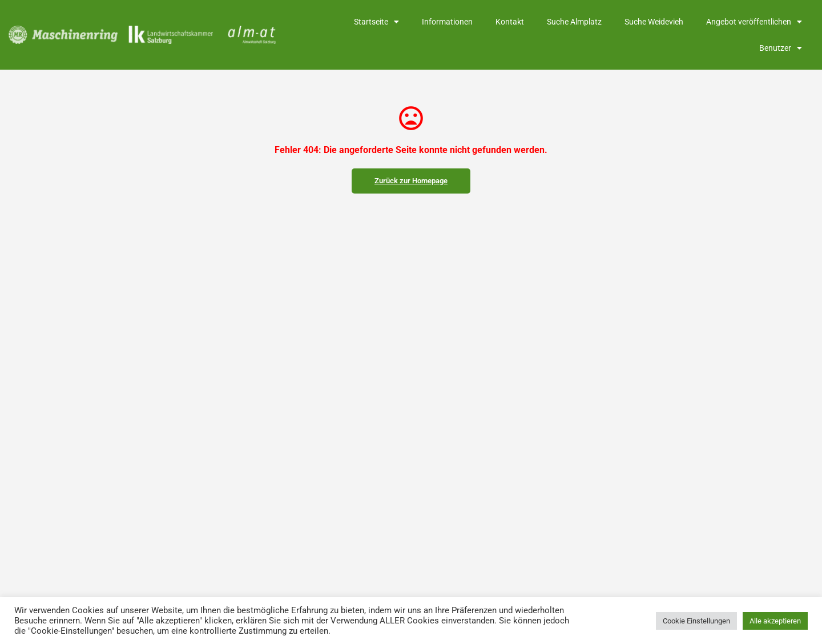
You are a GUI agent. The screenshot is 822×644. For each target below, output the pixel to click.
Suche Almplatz (574, 22)
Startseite (376, 22)
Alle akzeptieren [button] (775, 621)
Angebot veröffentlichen (754, 22)
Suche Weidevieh (654, 22)
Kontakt (510, 22)
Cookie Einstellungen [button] (696, 621)
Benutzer (781, 48)
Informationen (447, 22)
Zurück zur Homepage (411, 181)
